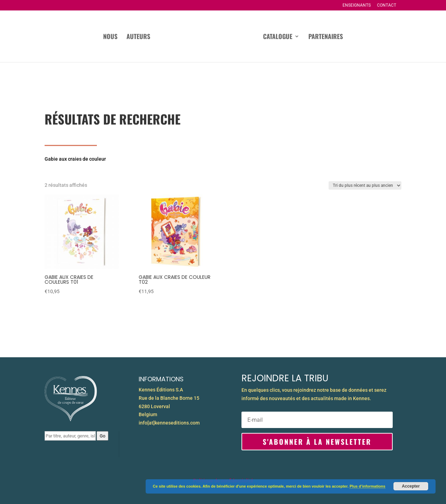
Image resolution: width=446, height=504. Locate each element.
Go (102, 436)
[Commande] (365, 185)
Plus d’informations (367, 486)
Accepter (411, 486)
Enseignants (357, 5)
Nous (110, 37)
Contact (387, 5)
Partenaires (326, 37)
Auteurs (138, 37)
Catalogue (278, 37)
